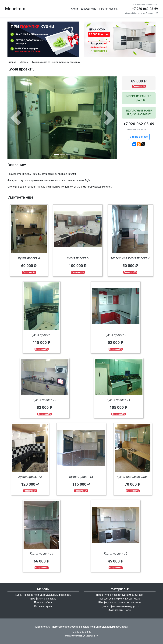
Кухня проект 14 (42, 554)
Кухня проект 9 (115, 335)
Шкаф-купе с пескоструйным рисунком (120, 595)
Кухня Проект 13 (81, 477)
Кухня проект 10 (45, 400)
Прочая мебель (108, 9)
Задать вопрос (139, 137)
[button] (16, 118)
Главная (12, 62)
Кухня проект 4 (29, 258)
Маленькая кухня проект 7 (130, 258)
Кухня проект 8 (41, 335)
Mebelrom (15, 9)
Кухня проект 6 (78, 258)
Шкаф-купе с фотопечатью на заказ (120, 602)
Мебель (24, 62)
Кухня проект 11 (119, 400)
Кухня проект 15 (116, 554)
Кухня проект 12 (30, 477)
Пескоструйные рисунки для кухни (120, 599)
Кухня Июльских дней (133, 477)
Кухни (74, 9)
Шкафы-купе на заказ (43, 599)
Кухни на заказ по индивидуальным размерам (56, 62)
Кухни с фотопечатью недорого (120, 606)
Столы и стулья (43, 606)
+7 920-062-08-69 (145, 9)
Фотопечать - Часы (120, 610)
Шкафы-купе (89, 9)
